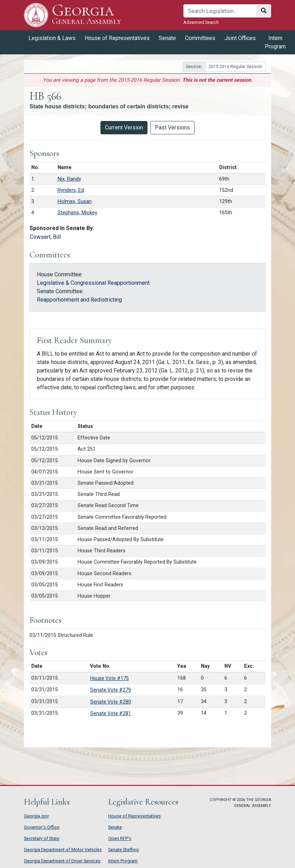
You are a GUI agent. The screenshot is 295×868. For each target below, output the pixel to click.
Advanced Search (201, 22)
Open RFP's (120, 838)
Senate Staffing (123, 850)
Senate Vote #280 (111, 702)
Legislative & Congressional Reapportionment (93, 283)
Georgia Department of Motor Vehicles (63, 850)
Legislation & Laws (52, 38)
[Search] (220, 11)
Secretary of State (42, 838)
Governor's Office (42, 827)
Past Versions (172, 127)
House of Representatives (117, 38)
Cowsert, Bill (45, 237)
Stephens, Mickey (77, 213)
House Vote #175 (110, 678)
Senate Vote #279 (111, 690)
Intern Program (275, 42)
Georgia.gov (36, 816)
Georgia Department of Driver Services (62, 861)
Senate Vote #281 (111, 713)
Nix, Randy (69, 179)
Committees (200, 38)
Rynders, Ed (71, 190)
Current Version (124, 127)
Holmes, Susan (75, 201)
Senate (167, 38)
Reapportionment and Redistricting (79, 300)
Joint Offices (240, 38)
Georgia (87, 15)
